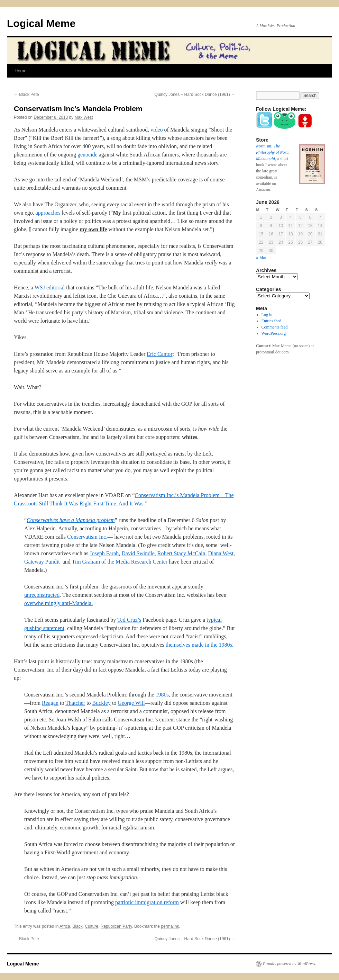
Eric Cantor (159, 354)
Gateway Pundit (42, 562)
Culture (91, 926)
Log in (267, 315)
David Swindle (138, 553)
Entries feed (272, 321)
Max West (84, 117)
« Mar (261, 258)
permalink (170, 926)
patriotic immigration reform (147, 902)
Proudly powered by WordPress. (290, 964)
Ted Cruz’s (129, 620)
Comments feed (275, 327)
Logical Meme (41, 23)
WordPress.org (274, 333)
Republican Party (116, 926)
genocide (88, 155)
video (157, 130)
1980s (162, 695)
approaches (48, 213)
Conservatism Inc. (87, 537)
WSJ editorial (50, 287)
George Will (131, 703)
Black (77, 926)
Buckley (102, 703)
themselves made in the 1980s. (200, 645)
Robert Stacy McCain (181, 553)
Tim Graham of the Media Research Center (120, 562)
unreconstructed (42, 595)
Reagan (50, 703)
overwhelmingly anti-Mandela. (58, 603)
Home (21, 71)
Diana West (221, 553)
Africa (65, 926)
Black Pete (26, 95)
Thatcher (75, 703)
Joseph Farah (104, 553)
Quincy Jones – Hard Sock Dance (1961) (195, 95)
